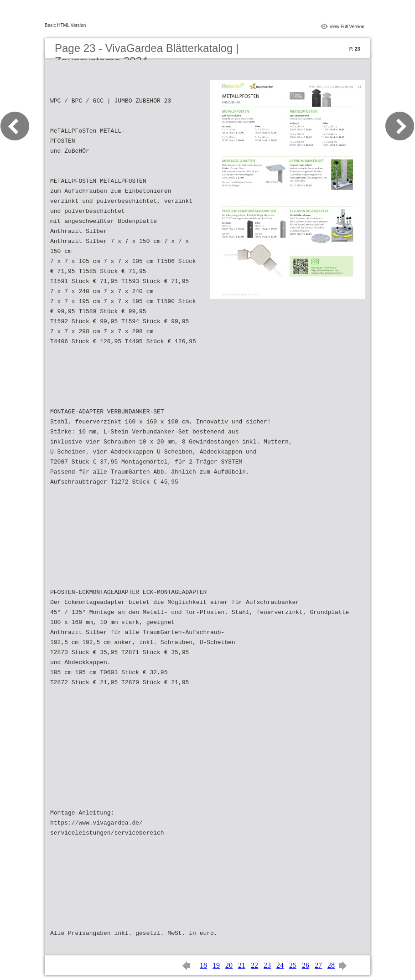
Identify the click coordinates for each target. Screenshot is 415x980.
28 (331, 965)
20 (229, 965)
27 (318, 965)
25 (293, 965)
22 (254, 965)
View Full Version (347, 27)
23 (267, 965)
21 (242, 965)
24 (280, 965)
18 (203, 965)
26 (306, 965)
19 (216, 965)
